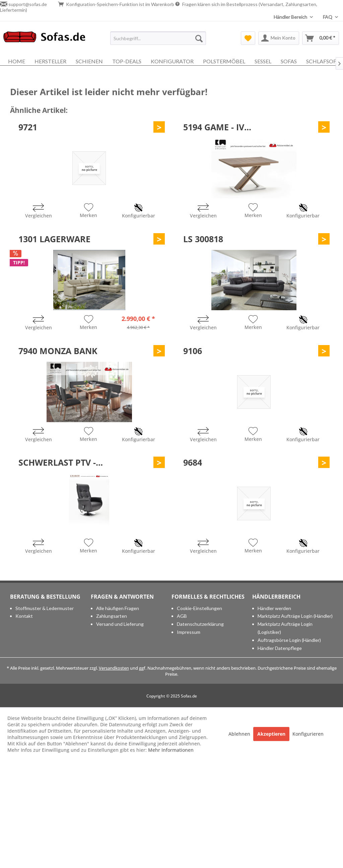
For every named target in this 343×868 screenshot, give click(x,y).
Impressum (189, 632)
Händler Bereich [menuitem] (291, 17)
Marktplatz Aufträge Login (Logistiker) (285, 628)
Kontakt (24, 616)
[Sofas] (289, 61)
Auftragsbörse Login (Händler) (289, 640)
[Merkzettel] (248, 38)
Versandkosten (114, 668)
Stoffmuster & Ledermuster (45, 608)
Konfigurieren (308, 734)
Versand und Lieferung (120, 624)
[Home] (17, 61)
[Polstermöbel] (224, 61)
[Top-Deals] (127, 61)
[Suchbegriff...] (158, 38)
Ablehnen (240, 734)
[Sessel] (263, 61)
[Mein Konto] (279, 38)
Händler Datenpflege (280, 648)
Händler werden (274, 608)
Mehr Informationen (171, 750)
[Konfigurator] (172, 61)
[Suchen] (199, 38)
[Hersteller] (50, 61)
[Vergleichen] (39, 212)
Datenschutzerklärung (200, 624)
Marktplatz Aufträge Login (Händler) (295, 616)
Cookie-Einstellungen (199, 608)
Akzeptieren (271, 734)
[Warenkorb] (321, 38)
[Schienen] (89, 61)
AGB (182, 616)
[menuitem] (158, 38)
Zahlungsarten (112, 616)
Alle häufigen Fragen (118, 608)
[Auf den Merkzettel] (88, 211)
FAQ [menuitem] (328, 17)
